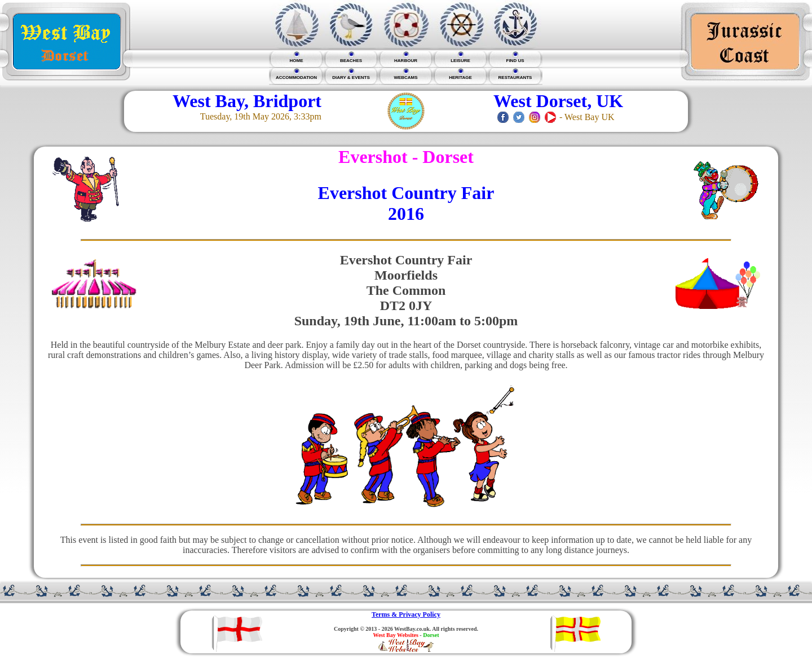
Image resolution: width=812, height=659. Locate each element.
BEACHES (351, 61)
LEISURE (460, 61)
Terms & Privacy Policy (406, 614)
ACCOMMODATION (296, 78)
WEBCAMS (405, 78)
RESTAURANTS (515, 78)
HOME (297, 61)
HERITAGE (460, 78)
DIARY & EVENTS (351, 78)
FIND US (515, 61)
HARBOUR (406, 61)
